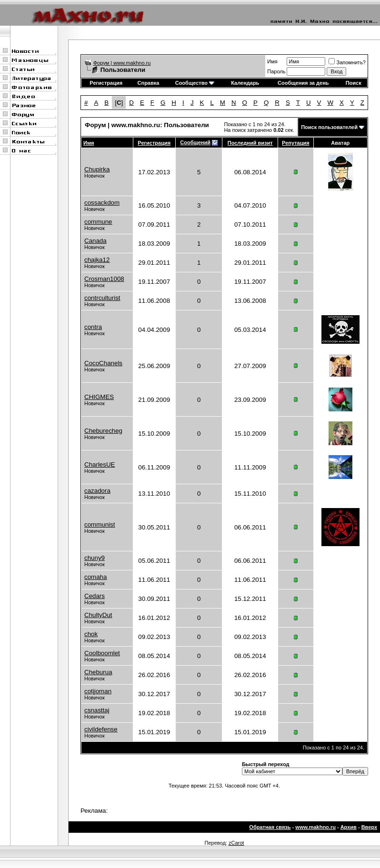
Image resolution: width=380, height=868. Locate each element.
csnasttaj (97, 710)
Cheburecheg (103, 431)
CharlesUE (100, 464)
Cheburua (98, 672)
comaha (95, 577)
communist (100, 524)
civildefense (101, 729)
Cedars (95, 596)
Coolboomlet (102, 653)
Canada (95, 241)
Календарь (245, 83)
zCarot (236, 843)
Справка (149, 83)
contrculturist (102, 298)
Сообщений (195, 142)
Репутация (296, 143)
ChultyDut (98, 615)
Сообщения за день (303, 83)
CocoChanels (103, 363)
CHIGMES (99, 397)
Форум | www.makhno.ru (122, 63)
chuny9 (95, 558)
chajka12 (97, 260)
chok (91, 634)
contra (93, 327)
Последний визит (250, 143)
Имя (272, 61)
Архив (349, 827)
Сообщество (195, 83)
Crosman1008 (104, 279)
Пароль (276, 71)
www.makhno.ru (315, 827)
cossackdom (102, 203)
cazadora (97, 491)
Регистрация (106, 83)
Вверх (369, 827)
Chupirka (97, 169)
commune (98, 222)
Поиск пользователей (329, 127)
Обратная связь (270, 827)
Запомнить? (347, 62)
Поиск (354, 83)
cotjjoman (98, 691)
